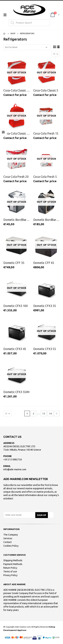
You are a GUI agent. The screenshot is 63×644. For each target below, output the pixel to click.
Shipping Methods (13, 560)
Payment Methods (13, 564)
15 (44, 413)
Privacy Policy (10, 575)
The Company (11, 535)
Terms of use (10, 572)
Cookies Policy (11, 546)
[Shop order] (27, 47)
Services (8, 538)
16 (50, 413)
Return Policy (10, 568)
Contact (7, 542)
